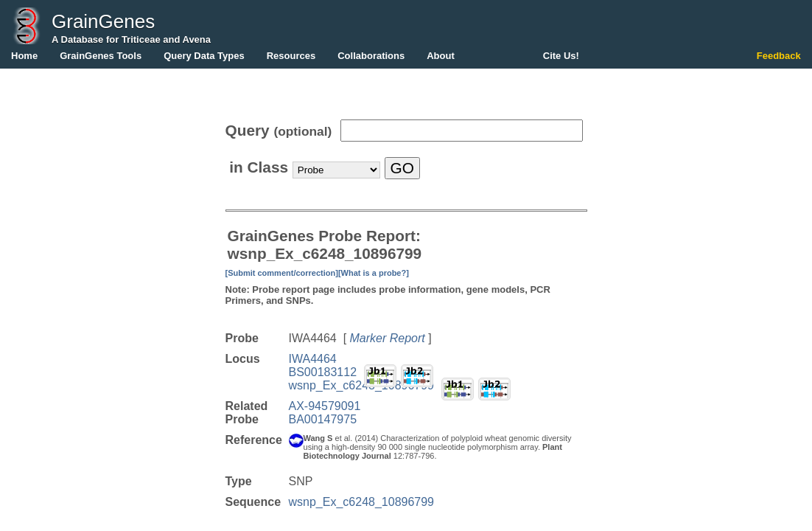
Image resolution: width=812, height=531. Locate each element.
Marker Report (388, 338)
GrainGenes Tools (101, 56)
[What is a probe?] (374, 273)
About (441, 56)
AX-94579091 (325, 406)
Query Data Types (204, 56)
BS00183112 (323, 372)
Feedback (779, 56)
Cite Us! (561, 56)
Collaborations (371, 56)
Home (24, 56)
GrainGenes (103, 21)
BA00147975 (323, 419)
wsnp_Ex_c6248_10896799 (362, 385)
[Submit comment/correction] (282, 273)
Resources (291, 56)
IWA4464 (313, 359)
